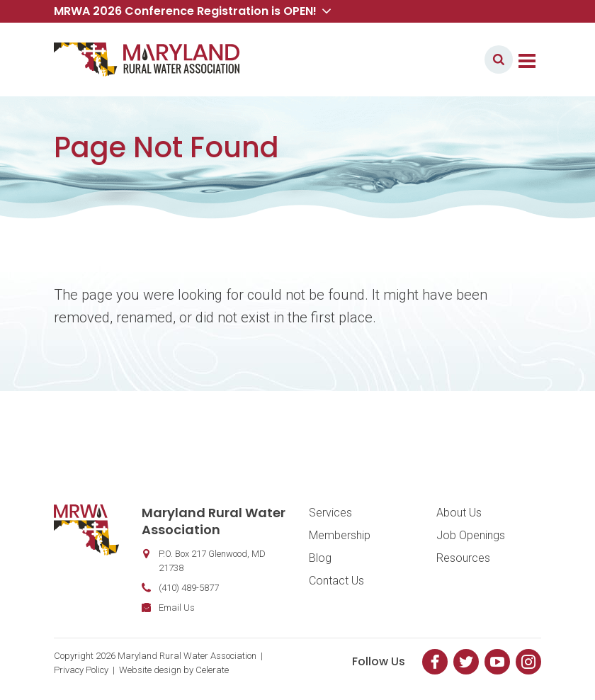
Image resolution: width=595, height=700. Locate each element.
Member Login (432, 59)
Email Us (177, 608)
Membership (340, 535)
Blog (320, 558)
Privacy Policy (81, 670)
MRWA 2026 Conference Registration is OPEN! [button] (192, 11)
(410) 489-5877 (189, 588)
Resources (463, 558)
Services (330, 513)
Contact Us (336, 581)
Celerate (212, 670)
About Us (459, 513)
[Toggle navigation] (527, 60)
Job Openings (471, 535)
